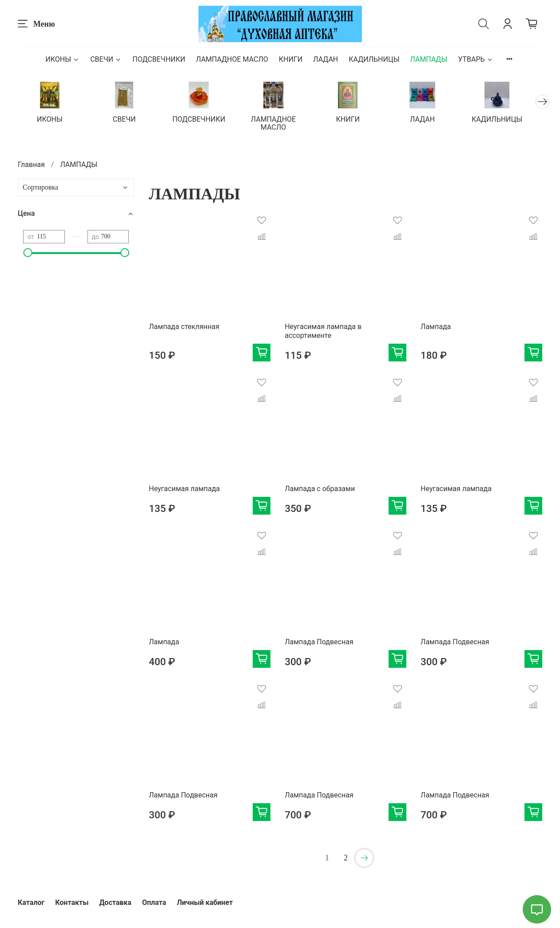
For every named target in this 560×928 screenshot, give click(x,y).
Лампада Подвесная (319, 643)
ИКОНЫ (62, 59)
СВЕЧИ (106, 59)
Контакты (72, 902)
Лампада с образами (320, 490)
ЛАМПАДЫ (429, 59)
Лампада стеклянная (184, 327)
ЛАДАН (326, 59)
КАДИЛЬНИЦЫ (374, 59)
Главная (31, 165)
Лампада (436, 327)
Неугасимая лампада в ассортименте (323, 332)
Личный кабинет (205, 902)
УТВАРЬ (475, 59)
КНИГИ (291, 59)
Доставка (115, 902)
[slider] (28, 254)
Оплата (154, 902)
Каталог (31, 902)
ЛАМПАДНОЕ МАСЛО (232, 59)
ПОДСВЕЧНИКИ (159, 59)
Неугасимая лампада (184, 490)
